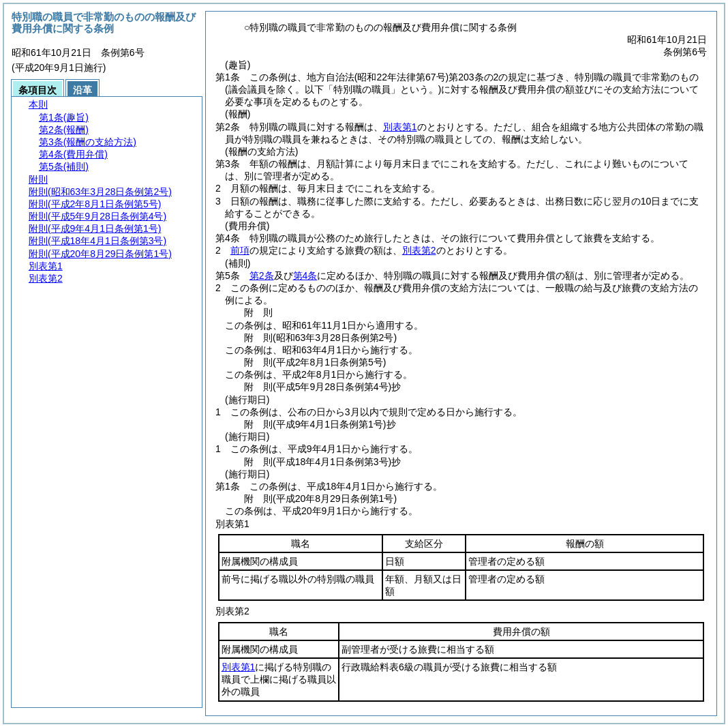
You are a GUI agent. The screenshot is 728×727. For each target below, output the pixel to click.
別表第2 (419, 250)
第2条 (262, 276)
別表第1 (400, 127)
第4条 (305, 276)
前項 (240, 250)
